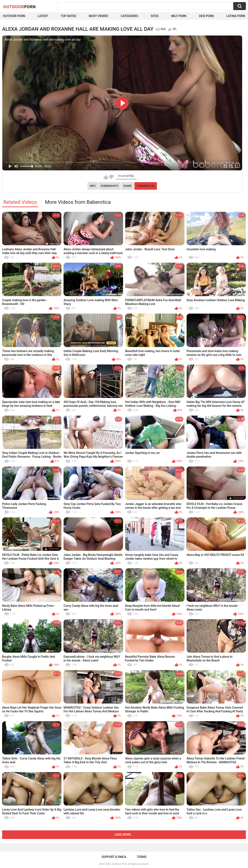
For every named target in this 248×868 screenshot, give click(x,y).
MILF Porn (179, 16)
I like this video (106, 177)
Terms (142, 857)
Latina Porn (236, 16)
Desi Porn (206, 16)
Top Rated (68, 16)
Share (127, 186)
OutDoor (19, 7)
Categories (129, 16)
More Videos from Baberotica (78, 202)
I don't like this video (111, 177)
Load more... (124, 835)
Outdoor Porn (14, 16)
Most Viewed (98, 16)
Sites (155, 16)
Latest (43, 16)
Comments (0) (146, 186)
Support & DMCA (114, 857)
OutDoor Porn (119, 864)
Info (93, 186)
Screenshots (109, 186)
